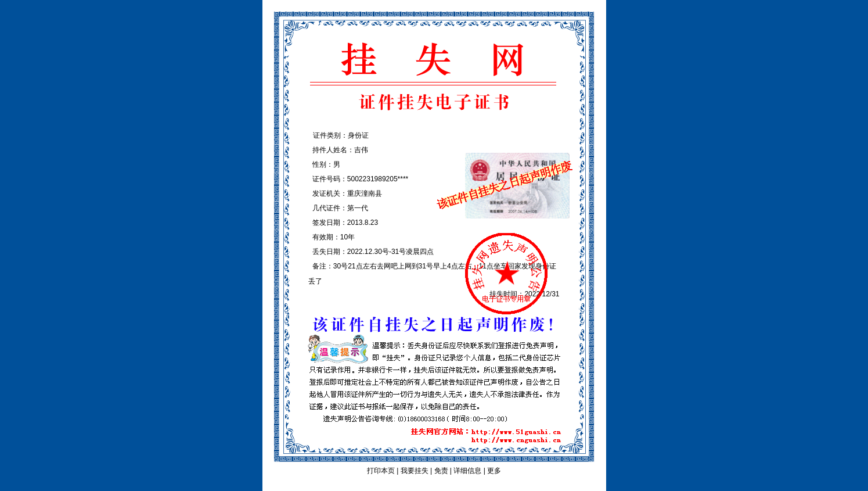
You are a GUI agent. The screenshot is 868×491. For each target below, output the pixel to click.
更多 (494, 471)
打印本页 (381, 471)
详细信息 (467, 471)
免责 (441, 471)
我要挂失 (415, 471)
